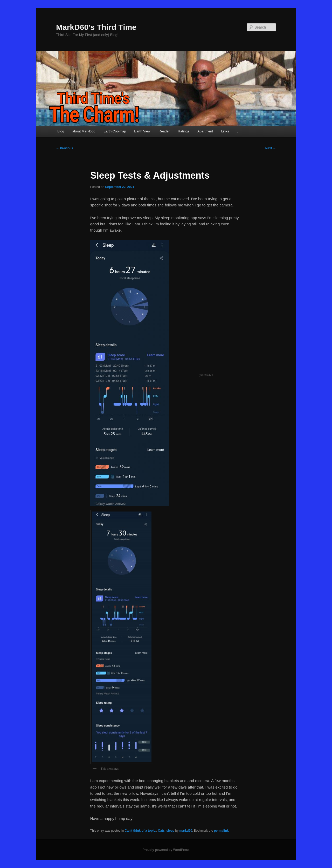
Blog (61, 131)
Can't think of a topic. (141, 831)
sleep (170, 831)
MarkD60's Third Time (96, 27)
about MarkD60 (84, 131)
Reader (164, 131)
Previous (65, 148)
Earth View (142, 131)
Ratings (184, 131)
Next (271, 148)
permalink (221, 831)
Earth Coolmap (115, 131)
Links (225, 131)
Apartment (205, 131)
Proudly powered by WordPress (166, 850)
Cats (161, 831)
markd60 (186, 831)
